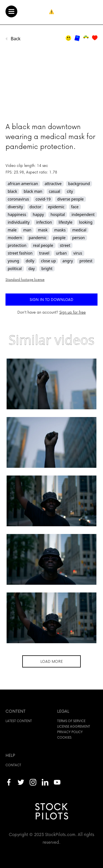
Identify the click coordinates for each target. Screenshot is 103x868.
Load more (51, 661)
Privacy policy (70, 732)
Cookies (64, 737)
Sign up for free (73, 312)
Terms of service (71, 721)
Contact (13, 765)
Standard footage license (25, 280)
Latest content (19, 721)
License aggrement (74, 726)
